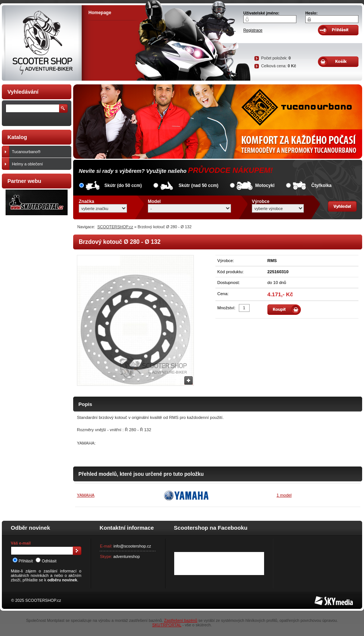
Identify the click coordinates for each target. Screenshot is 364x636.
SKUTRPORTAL (167, 625)
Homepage (100, 13)
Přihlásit (23, 561)
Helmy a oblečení (40, 164)
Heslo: (311, 13)
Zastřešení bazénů (181, 620)
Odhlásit (46, 561)
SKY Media (325, 598)
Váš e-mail (21, 543)
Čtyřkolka (321, 185)
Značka (86, 201)
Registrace (253, 30)
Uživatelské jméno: (261, 13)
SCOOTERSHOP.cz (115, 227)
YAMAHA (86, 495)
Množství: (226, 308)
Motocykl (265, 185)
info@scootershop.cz (132, 546)
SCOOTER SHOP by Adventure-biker (42, 43)
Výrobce (261, 201)
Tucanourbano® (40, 152)
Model (154, 201)
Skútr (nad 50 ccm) (199, 185)
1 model (284, 495)
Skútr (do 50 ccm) (123, 185)
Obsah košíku (338, 62)
